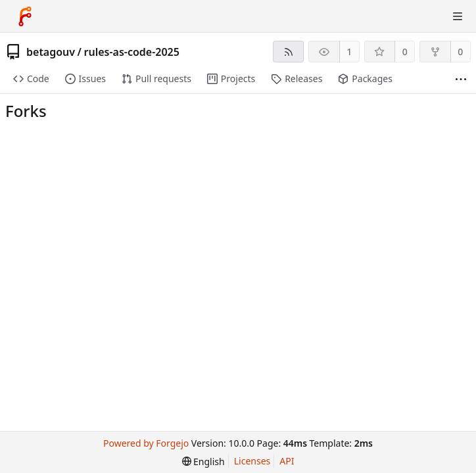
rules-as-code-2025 (131, 52)
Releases (297, 79)
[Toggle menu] (458, 16)
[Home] (25, 16)
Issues (85, 79)
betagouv (51, 52)
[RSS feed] (288, 52)
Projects (231, 79)
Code (31, 79)
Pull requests (156, 79)
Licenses (252, 461)
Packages (365, 79)
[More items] (461, 79)
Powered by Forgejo (146, 443)
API (287, 461)
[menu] (203, 462)
